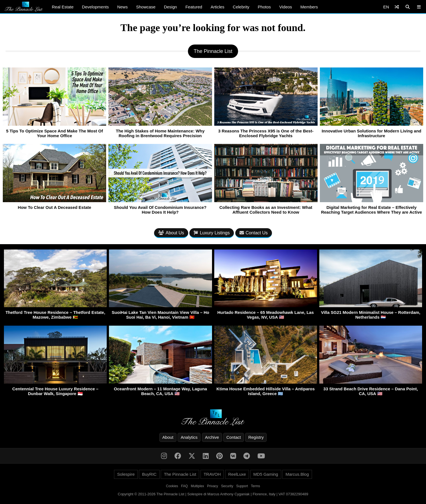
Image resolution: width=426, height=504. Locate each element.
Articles (217, 7)
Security (227, 486)
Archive (212, 437)
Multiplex (197, 486)
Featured (194, 7)
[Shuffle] (397, 7)
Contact (234, 437)
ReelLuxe (237, 474)
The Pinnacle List (180, 474)
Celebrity (241, 7)
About (168, 437)
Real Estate (63, 7)
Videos (286, 7)
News (122, 7)
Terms (256, 486)
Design (170, 7)
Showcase (146, 7)
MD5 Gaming (266, 474)
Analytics (189, 437)
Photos (264, 7)
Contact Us (254, 233)
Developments (96, 7)
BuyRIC (149, 474)
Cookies (172, 486)
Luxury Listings (212, 233)
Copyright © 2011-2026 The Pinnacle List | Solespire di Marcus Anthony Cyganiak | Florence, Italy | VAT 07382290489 (213, 494)
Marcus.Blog (297, 474)
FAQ (185, 486)
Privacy (212, 486)
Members (309, 7)
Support (242, 486)
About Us (171, 233)
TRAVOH (212, 474)
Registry (256, 437)
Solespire (126, 474)
